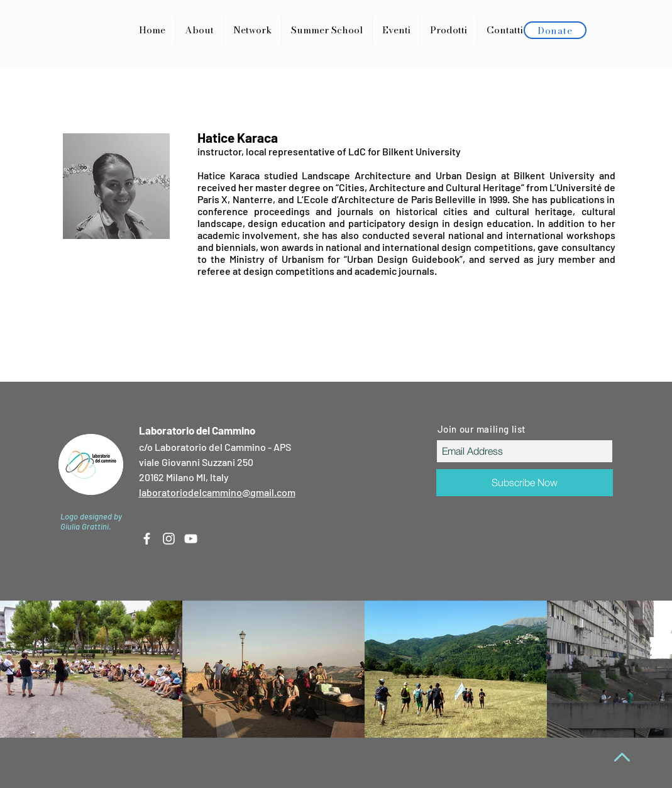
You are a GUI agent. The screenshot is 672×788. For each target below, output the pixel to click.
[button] (449, 30)
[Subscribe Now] (525, 483)
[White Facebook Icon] (147, 539)
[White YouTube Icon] (191, 539)
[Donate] (555, 30)
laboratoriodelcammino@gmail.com (217, 492)
